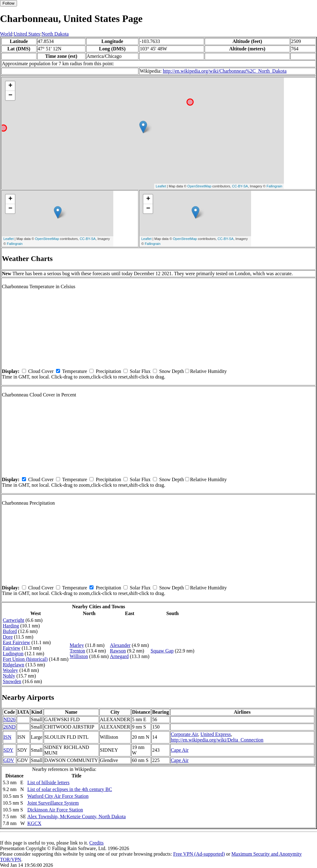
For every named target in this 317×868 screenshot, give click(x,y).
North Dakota (55, 34)
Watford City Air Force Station (58, 796)
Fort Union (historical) (25, 659)
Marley (77, 645)
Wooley (10, 670)
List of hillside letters (48, 782)
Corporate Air (185, 734)
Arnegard (119, 656)
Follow (9, 3)
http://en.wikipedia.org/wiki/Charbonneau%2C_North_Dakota (225, 71)
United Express (215, 734)
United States (27, 34)
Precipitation (108, 371)
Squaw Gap (162, 651)
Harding (11, 626)
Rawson (118, 651)
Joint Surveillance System (53, 803)
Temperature (75, 371)
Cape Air (180, 750)
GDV (9, 760)
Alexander (120, 645)
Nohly (9, 676)
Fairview (12, 648)
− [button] (10, 96)
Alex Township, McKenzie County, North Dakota (76, 817)
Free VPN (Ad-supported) (199, 854)
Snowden (12, 681)
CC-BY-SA (240, 186)
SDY (8, 750)
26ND (9, 727)
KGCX (34, 823)
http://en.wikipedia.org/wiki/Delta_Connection (217, 740)
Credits (96, 843)
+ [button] (10, 86)
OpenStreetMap (199, 186)
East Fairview (16, 642)
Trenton (77, 651)
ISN (7, 737)
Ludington (13, 654)
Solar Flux (140, 371)
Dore (8, 637)
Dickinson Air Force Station (55, 810)
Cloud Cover (41, 371)
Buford (10, 631)
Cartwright (13, 620)
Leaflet (161, 186)
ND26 (9, 719)
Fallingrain (274, 186)
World (6, 34)
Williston (79, 656)
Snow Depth (172, 371)
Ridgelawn (13, 665)
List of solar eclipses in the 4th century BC (70, 789)
